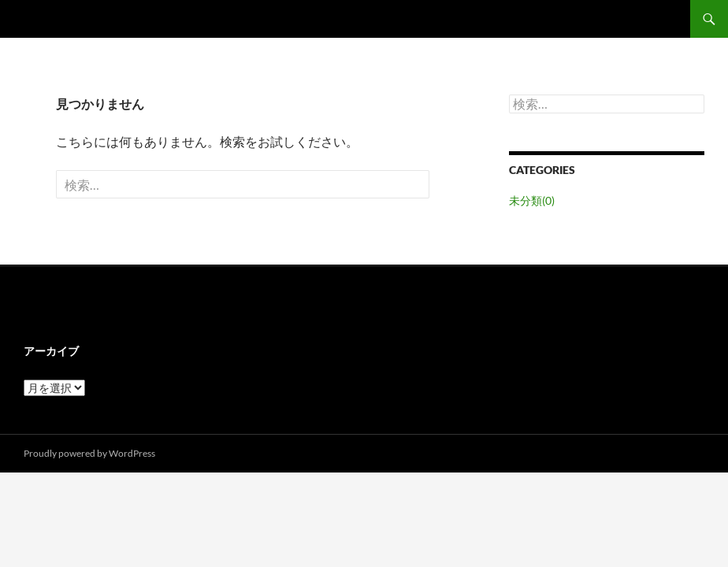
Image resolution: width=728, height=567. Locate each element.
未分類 (532, 200)
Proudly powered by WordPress (89, 453)
